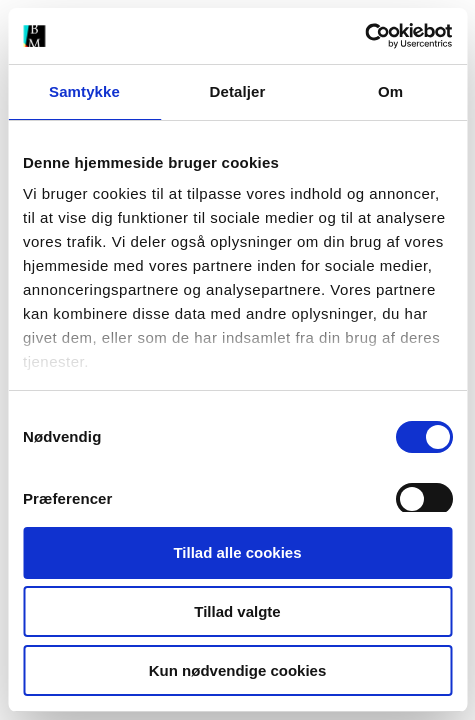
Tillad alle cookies (237, 552)
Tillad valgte (237, 611)
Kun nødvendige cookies (238, 670)
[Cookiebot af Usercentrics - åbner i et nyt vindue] (364, 36)
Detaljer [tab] (238, 91)
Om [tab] (390, 91)
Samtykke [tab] (84, 91)
